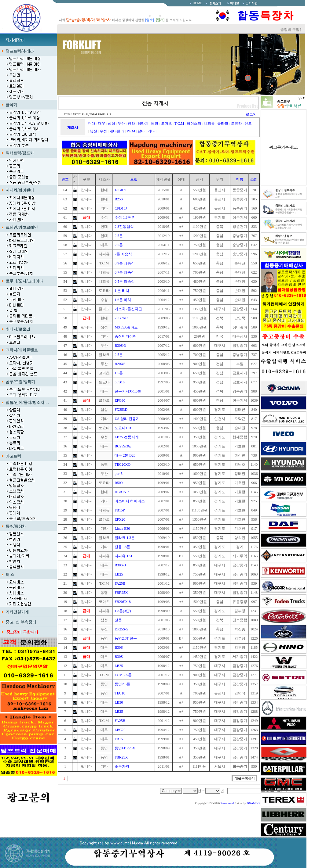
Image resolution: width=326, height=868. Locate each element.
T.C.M (179, 124)
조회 (254, 179)
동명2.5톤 (122, 684)
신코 (248, 124)
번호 (65, 179)
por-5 (119, 474)
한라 (131, 124)
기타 (151, 131)
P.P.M (131, 131)
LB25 (119, 574)
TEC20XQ (123, 464)
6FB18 (120, 382)
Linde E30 (122, 529)
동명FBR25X (125, 748)
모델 (134, 179)
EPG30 (120, 400)
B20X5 (120, 364)
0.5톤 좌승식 (125, 282)
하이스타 (194, 124)
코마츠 (167, 124)
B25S (119, 199)
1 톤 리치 (122, 291)
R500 (119, 483)
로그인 (251, 114)
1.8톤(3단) (123, 611)
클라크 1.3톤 (125, 538)
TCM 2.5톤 (123, 675)
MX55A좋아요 (126, 327)
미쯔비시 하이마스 (130, 501)
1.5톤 (119, 373)
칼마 (141, 131)
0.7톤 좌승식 (125, 272)
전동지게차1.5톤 (128, 391)
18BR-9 (120, 190)
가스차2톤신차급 (128, 309)
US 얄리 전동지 (127, 419)
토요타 (236, 124)
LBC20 (120, 730)
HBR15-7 (122, 492)
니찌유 (209, 124)
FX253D (121, 410)
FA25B (120, 583)
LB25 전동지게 (126, 437)
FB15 (119, 739)
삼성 (112, 124)
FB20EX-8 (123, 602)
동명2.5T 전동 (126, 638)
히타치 (143, 124)
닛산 (93, 131)
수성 (103, 131)
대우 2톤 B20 (125, 455)
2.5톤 (119, 236)
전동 (118, 620)
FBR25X (121, 593)
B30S (119, 647)
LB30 (119, 702)
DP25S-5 (121, 629)
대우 (102, 124)
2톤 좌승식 (123, 254)
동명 (155, 124)
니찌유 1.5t (123, 556)
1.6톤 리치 (123, 300)
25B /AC (121, 318)
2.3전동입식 (124, 227)
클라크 (223, 124)
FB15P (120, 510)
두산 (121, 124)
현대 (92, 124)
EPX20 (120, 519)
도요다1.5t (123, 428)
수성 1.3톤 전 (125, 217)
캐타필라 (117, 131)
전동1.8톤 (122, 547)
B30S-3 (120, 346)
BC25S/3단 (123, 446)
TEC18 (120, 693)
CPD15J (121, 208)
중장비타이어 (126, 336)
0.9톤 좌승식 (125, 263)
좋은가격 (122, 766)
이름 (240, 179)
